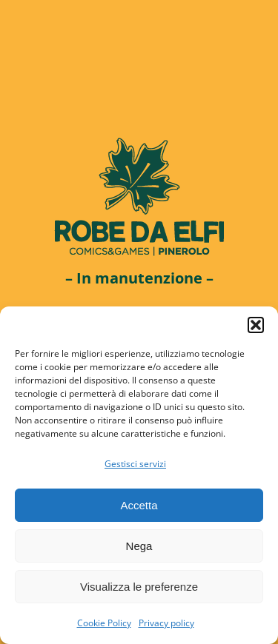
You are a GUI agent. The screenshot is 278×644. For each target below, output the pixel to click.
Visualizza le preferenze (139, 587)
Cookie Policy (104, 623)
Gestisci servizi (135, 464)
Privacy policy (166, 623)
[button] (256, 325)
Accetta (139, 505)
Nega (139, 546)
